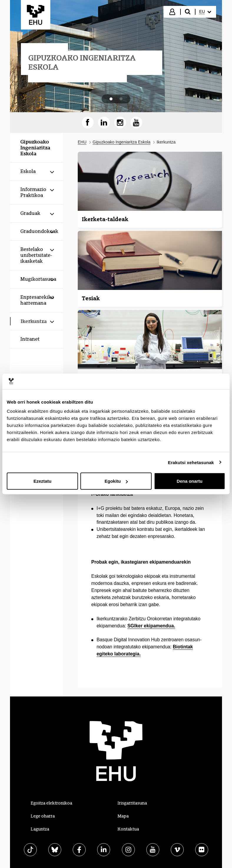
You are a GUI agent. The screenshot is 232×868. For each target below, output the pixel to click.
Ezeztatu (43, 481)
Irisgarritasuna (132, 803)
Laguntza (40, 829)
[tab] (111, 99)
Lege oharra (43, 816)
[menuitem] (205, 12)
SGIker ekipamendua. (151, 626)
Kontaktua (128, 829)
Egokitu (116, 481)
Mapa (123, 816)
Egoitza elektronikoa (51, 803)
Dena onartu (190, 481)
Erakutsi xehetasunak (191, 462)
